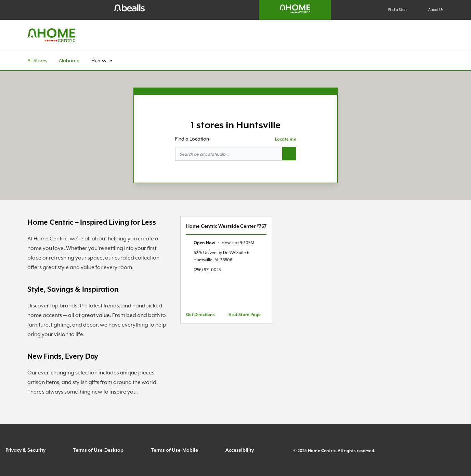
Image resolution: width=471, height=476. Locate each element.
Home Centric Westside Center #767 (226, 226)
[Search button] (289, 154)
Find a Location (192, 139)
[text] (224, 243)
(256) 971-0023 (207, 270)
